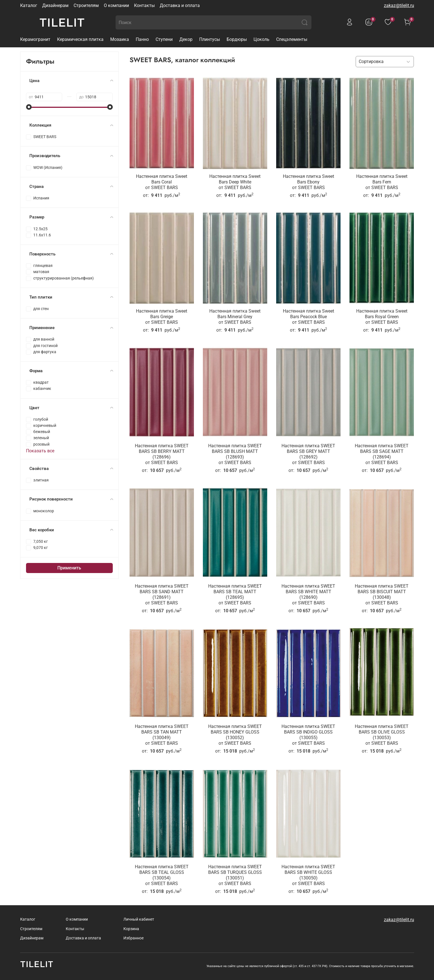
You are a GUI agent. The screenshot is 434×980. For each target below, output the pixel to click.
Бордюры (237, 39)
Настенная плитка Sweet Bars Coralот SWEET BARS (162, 182)
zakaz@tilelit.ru (399, 5)
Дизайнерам (55, 5)
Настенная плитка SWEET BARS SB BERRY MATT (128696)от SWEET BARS (162, 454)
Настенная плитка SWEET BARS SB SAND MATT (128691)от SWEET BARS (162, 594)
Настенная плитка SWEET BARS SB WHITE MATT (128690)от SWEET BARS (308, 594)
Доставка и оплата (180, 5)
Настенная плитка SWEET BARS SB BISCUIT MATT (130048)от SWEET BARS (382, 594)
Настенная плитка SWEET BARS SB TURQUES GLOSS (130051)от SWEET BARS (235, 875)
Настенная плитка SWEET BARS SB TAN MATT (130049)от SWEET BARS (162, 735)
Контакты (144, 5)
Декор (186, 39)
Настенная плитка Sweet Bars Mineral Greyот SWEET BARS (235, 317)
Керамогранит (35, 39)
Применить (69, 568)
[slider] (29, 107)
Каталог (29, 5)
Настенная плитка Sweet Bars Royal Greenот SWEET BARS (382, 317)
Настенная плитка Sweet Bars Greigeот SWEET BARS (162, 317)
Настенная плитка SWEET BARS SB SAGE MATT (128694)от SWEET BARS (382, 454)
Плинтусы (210, 39)
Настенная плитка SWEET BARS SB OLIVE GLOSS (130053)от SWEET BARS (382, 735)
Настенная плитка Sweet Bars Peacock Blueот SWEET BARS (309, 317)
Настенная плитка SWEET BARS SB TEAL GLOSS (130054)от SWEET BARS (162, 875)
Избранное (133, 938)
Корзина (131, 929)
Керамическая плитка (80, 39)
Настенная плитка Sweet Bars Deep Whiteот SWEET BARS (235, 182)
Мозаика (120, 39)
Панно (142, 39)
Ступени (164, 39)
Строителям (86, 5)
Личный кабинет (139, 919)
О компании (116, 5)
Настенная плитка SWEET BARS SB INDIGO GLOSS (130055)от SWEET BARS (308, 735)
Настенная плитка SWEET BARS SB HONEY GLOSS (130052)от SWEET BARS (235, 735)
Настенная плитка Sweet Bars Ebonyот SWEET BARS (309, 182)
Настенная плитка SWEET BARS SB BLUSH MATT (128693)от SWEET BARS (235, 454)
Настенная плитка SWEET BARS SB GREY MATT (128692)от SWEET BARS (308, 454)
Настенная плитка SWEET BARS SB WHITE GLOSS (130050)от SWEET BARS (308, 875)
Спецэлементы (292, 39)
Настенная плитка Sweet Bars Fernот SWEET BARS (382, 182)
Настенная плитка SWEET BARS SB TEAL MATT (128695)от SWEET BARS (235, 594)
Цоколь (261, 39)
